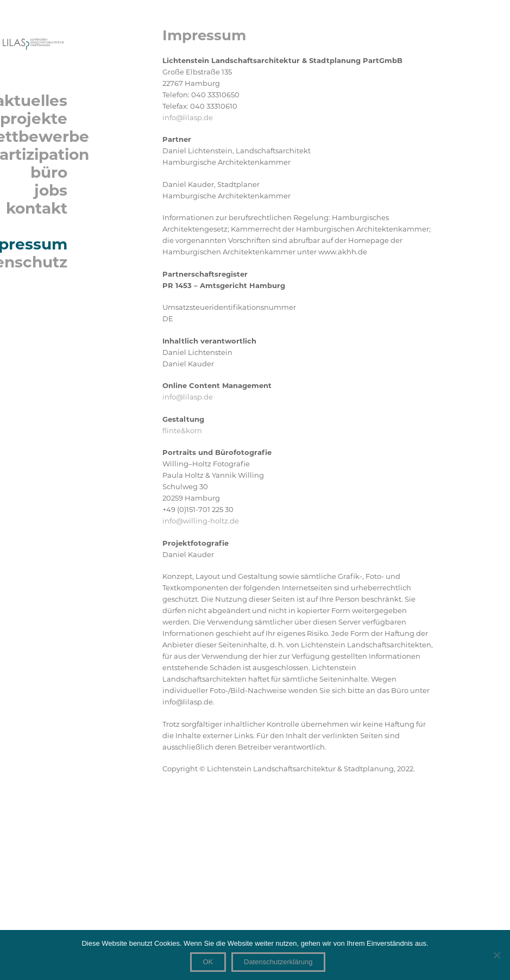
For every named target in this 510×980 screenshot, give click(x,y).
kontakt (37, 208)
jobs (51, 191)
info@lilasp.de (188, 117)
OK (208, 962)
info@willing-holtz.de (201, 521)
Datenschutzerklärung (278, 962)
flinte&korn (182, 430)
